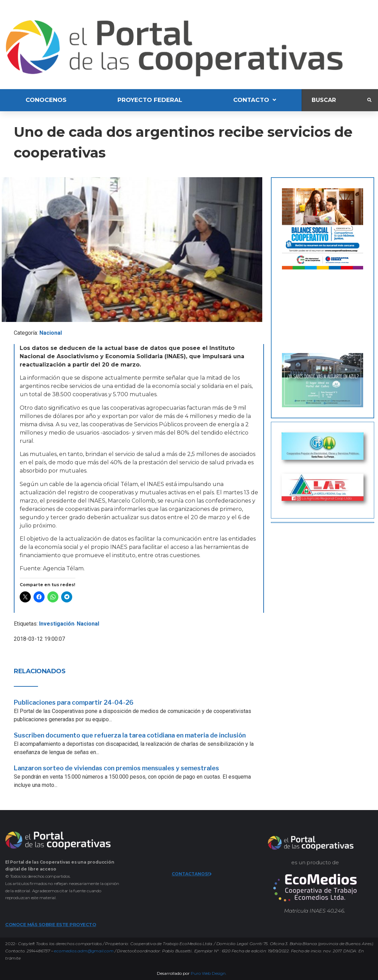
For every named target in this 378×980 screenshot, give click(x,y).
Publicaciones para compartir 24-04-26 (74, 702)
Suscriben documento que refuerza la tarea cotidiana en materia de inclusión (130, 735)
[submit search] (369, 100)
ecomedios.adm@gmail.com (84, 951)
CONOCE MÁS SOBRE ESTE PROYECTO (51, 924)
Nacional (51, 333)
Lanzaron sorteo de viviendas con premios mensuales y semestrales (116, 768)
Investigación (57, 624)
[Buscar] (335, 100)
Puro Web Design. (209, 973)
